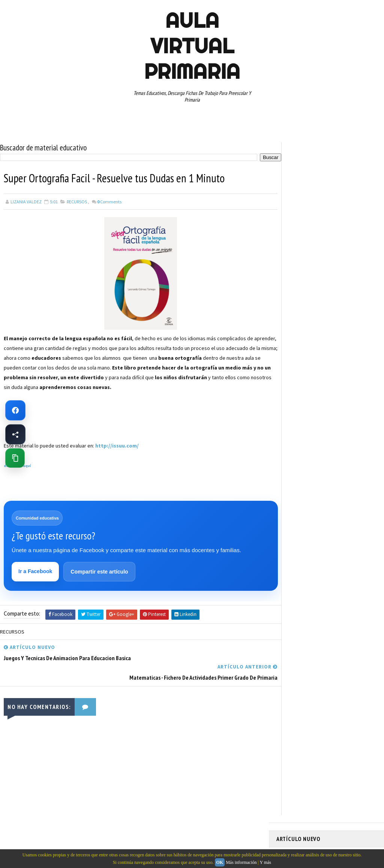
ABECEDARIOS (293, 319)
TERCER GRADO (343, 450)
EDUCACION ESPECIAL (301, 358)
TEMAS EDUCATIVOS (299, 450)
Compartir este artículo (100, 572)
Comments (109, 201)
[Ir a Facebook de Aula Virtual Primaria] (15, 410)
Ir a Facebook (36, 571)
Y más (265, 862)
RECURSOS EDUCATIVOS (334, 411)
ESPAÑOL (340, 358)
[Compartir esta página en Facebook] (15, 434)
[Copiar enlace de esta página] (15, 458)
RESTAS (288, 424)
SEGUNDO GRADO (322, 424)
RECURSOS (77, 201)
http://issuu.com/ (117, 445)
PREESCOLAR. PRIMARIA (303, 384)
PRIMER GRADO (295, 398)
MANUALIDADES (295, 371)
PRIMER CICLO (349, 384)
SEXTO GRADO (294, 437)
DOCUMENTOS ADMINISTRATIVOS (313, 345)
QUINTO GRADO (334, 398)
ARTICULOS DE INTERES (303, 332)
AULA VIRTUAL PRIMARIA (192, 46)
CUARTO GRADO (351, 332)
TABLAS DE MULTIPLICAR (341, 437)
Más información (241, 862)
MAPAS (325, 371)
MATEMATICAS (355, 371)
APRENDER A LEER (333, 319)
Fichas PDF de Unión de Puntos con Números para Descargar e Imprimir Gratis (322, 185)
